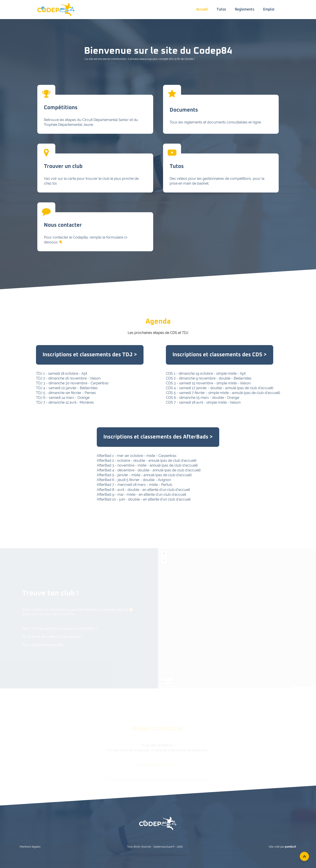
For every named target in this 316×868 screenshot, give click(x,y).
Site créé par (283, 847)
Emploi (269, 10)
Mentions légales (30, 847)
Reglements (245, 10)
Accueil (202, 10)
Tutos (221, 10)
